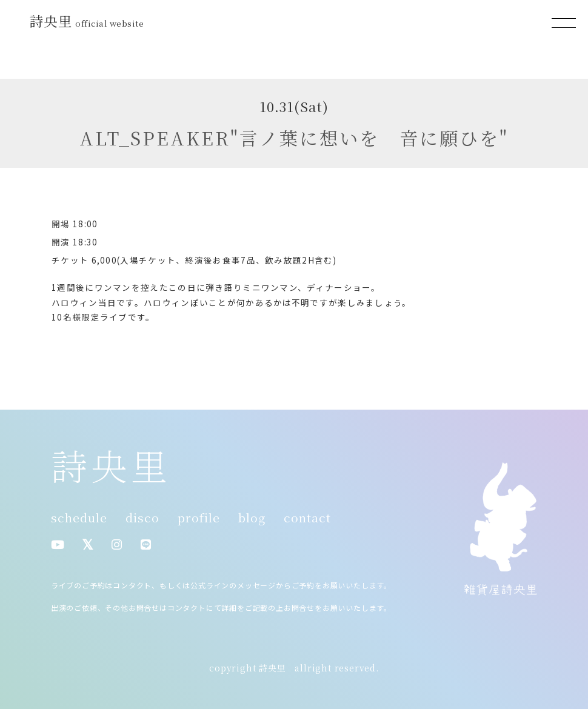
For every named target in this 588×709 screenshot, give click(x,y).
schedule (79, 518)
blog (252, 518)
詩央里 (89, 21)
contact (307, 518)
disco (142, 518)
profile (199, 518)
